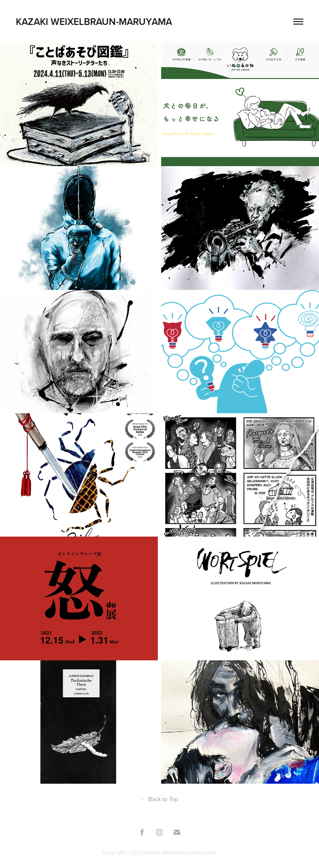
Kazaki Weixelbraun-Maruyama (94, 21)
